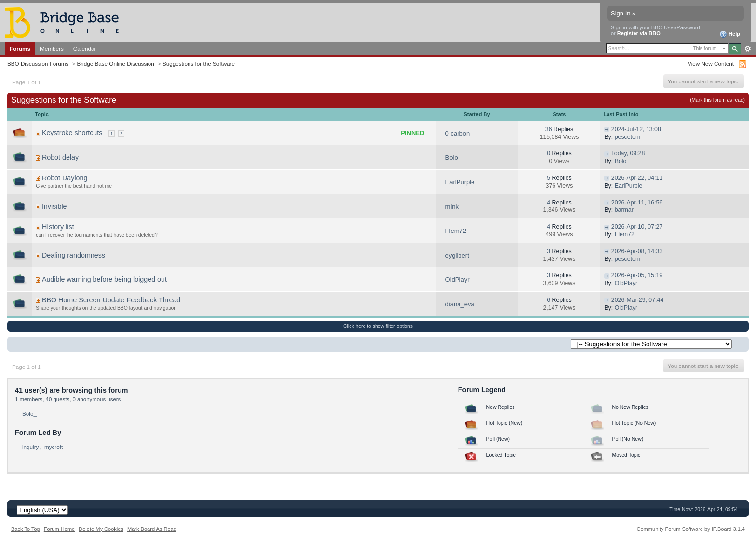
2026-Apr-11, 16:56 (637, 203)
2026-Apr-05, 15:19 (637, 275)
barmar (624, 210)
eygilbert (457, 255)
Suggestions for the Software (199, 63)
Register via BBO (639, 33)
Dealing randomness (74, 255)
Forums (20, 48)
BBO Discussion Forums (38, 63)
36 (549, 129)
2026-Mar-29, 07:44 (637, 300)
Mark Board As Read (152, 529)
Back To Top (26, 529)
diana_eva (460, 304)
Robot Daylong (65, 178)
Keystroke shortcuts (72, 133)
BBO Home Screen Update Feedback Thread (111, 300)
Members (52, 48)
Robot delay (60, 157)
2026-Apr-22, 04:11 (637, 178)
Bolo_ (453, 157)
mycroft (54, 447)
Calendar (85, 48)
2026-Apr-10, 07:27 (637, 227)
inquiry (30, 447)
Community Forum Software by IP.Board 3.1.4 (691, 529)
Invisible (54, 206)
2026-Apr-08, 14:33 (637, 251)
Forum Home (59, 529)
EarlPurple (460, 182)
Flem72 (456, 231)
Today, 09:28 (628, 153)
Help (730, 34)
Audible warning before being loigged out (104, 279)
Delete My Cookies (101, 529)
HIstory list (58, 227)
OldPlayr (458, 279)
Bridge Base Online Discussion (115, 63)
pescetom (628, 137)
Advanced (748, 49)
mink (452, 207)
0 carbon (458, 133)
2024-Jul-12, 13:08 (636, 129)
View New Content (711, 63)
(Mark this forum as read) (717, 100)
